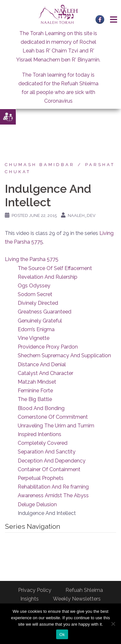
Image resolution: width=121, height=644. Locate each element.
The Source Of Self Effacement (55, 268)
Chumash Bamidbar (40, 165)
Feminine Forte (35, 391)
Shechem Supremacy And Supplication (64, 355)
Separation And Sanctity (47, 452)
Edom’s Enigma (36, 329)
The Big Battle (35, 399)
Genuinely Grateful (40, 321)
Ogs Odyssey (34, 286)
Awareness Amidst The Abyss (53, 495)
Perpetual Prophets (41, 478)
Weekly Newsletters (77, 599)
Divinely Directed (38, 303)
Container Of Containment (49, 469)
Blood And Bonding (41, 408)
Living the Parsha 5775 (32, 259)
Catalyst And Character (45, 373)
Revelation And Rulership (48, 277)
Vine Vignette (34, 338)
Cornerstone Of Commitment (53, 417)
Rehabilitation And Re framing (53, 487)
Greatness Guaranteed (45, 312)
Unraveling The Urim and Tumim (56, 426)
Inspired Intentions (40, 434)
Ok (62, 635)
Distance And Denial (42, 364)
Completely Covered (43, 443)
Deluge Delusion (37, 504)
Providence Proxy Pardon (48, 347)
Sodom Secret (35, 294)
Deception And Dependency (52, 461)
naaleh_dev (82, 215)
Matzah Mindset (37, 382)
